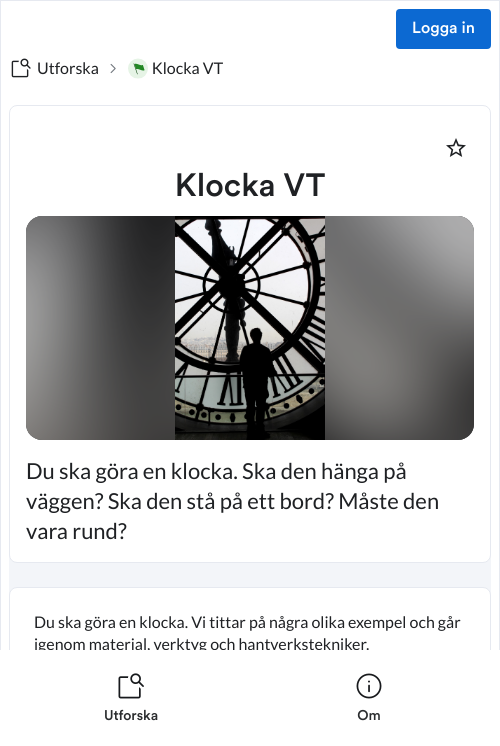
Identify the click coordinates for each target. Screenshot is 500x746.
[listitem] (131, 698)
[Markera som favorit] (456, 148)
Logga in (443, 29)
